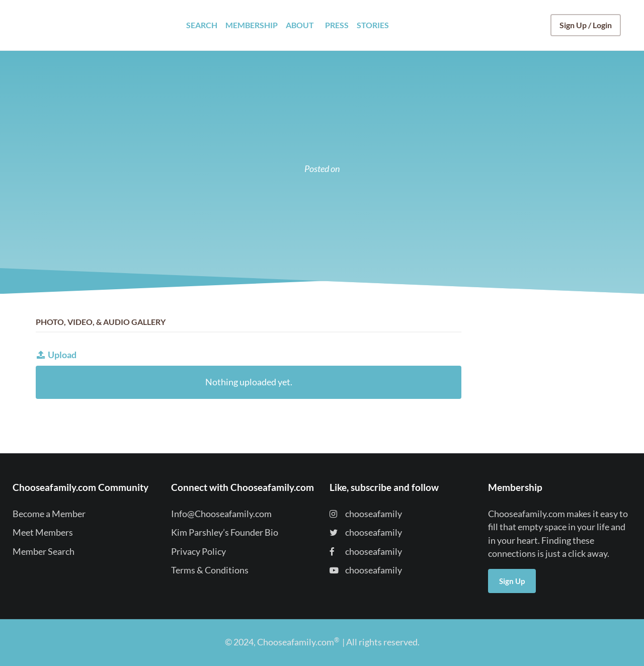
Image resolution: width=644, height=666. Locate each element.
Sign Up (512, 581)
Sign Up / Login (586, 25)
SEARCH (202, 25)
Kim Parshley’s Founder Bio (225, 532)
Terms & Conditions (210, 570)
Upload (56, 355)
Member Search (44, 552)
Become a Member (49, 514)
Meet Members (43, 532)
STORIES (373, 25)
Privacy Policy (198, 552)
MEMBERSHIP (252, 25)
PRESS (337, 25)
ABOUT (300, 25)
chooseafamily (366, 514)
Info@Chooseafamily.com (221, 514)
